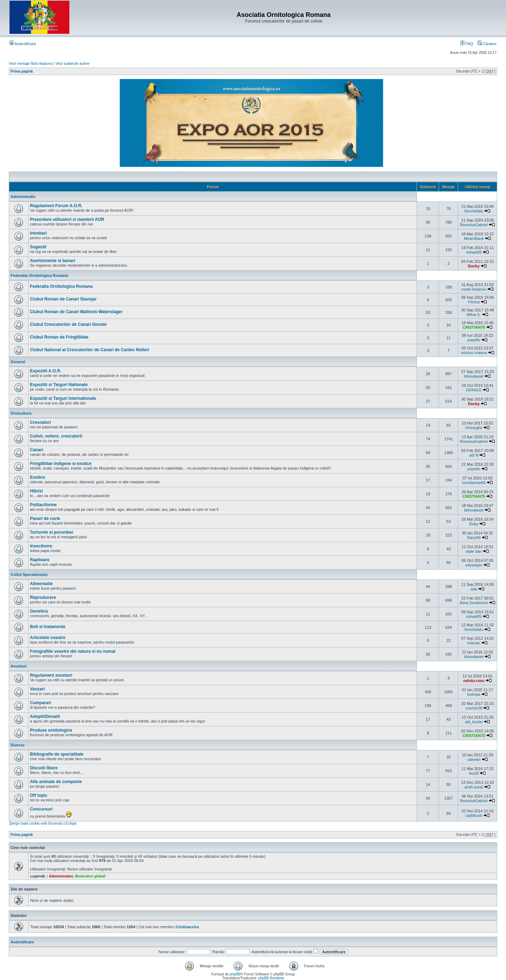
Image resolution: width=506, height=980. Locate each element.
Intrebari (38, 233)
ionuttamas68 (474, 483)
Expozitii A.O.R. (46, 371)
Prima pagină (22, 71)
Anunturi (19, 666)
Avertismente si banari (52, 261)
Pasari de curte (45, 519)
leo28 (474, 773)
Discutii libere (44, 768)
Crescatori (40, 422)
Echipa (71, 823)
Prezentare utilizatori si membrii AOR (67, 219)
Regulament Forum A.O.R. (56, 206)
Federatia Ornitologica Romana (39, 275)
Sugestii (38, 247)
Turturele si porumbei (51, 532)
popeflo (474, 340)
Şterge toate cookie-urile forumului (36, 823)
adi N (474, 455)
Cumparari (40, 703)
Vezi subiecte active (73, 63)
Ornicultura (21, 413)
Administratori (61, 876)
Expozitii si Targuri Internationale (63, 398)
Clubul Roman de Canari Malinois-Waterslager (76, 312)
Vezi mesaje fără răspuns (31, 63)
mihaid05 (474, 252)
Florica (474, 302)
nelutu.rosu (474, 681)
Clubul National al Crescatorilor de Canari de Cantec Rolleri (90, 350)
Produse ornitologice (51, 730)
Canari (36, 450)
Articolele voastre (48, 638)
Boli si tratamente (48, 627)
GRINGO (474, 390)
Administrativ (23, 197)
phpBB (235, 974)
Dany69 (474, 538)
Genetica (39, 611)
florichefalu (474, 211)
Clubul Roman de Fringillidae (59, 337)
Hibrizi (36, 491)
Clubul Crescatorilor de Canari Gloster (68, 324)
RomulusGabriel (474, 225)
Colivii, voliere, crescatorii (56, 436)
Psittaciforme (43, 505)
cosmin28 (474, 708)
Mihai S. (474, 315)
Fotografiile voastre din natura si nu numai (73, 651)
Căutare (487, 44)
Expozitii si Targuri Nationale (59, 385)
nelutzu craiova (474, 353)
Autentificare (23, 44)
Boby (474, 524)
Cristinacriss (187, 927)
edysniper (474, 565)
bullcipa (474, 694)
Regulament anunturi (51, 675)
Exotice (38, 477)
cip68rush (474, 815)
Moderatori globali (90, 876)
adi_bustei (474, 722)
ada (474, 589)
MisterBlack (474, 238)
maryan (474, 643)
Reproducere (43, 597)
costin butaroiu (474, 289)
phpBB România (271, 978)
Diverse (18, 745)
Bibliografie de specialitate (57, 754)
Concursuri (41, 809)
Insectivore (41, 546)
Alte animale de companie (56, 782)
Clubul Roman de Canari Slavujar (63, 299)
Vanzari (37, 689)
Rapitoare (40, 560)
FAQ (467, 44)
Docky (474, 266)
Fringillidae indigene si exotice (61, 464)
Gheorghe (474, 428)
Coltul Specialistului (29, 575)
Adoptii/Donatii (45, 717)
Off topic (39, 795)
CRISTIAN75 (474, 327)
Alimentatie (41, 584)
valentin (474, 759)
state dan (474, 551)
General (18, 362)
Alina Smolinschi (474, 603)
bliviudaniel (474, 376)
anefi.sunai (474, 787)
